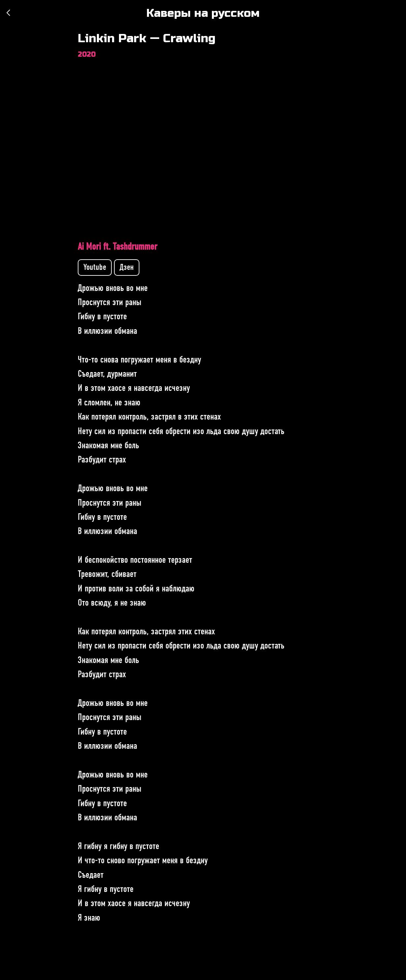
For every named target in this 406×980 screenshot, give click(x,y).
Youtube (95, 268)
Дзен (127, 268)
